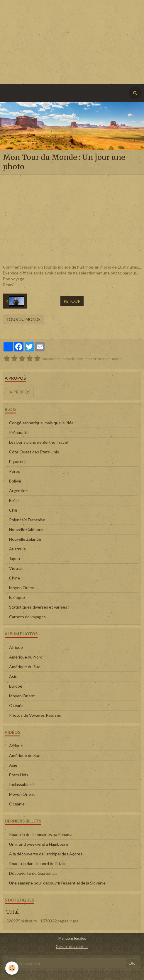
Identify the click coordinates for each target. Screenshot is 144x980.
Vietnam (17, 568)
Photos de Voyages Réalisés (35, 715)
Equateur (18, 461)
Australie (17, 549)
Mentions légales (72, 938)
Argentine (18, 491)
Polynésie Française (27, 520)
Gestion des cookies (72, 947)
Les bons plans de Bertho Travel (38, 442)
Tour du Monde (23, 319)
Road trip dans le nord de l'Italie (38, 863)
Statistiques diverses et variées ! (39, 607)
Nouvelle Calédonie (27, 529)
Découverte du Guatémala (33, 873)
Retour (72, 301)
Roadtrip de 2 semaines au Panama (41, 834)
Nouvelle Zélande (25, 539)
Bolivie (15, 481)
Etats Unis (19, 775)
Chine (15, 578)
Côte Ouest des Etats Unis (34, 452)
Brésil (14, 500)
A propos (20, 392)
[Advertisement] (72, 41)
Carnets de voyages (27, 617)
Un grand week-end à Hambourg (39, 844)
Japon (15, 558)
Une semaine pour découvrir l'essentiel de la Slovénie (57, 883)
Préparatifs (19, 432)
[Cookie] (12, 968)
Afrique (16, 647)
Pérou (15, 471)
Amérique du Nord (26, 657)
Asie (13, 676)
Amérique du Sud (25, 667)
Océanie (17, 705)
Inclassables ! (22, 784)
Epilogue (17, 597)
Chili (13, 510)
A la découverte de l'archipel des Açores (46, 854)
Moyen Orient (22, 588)
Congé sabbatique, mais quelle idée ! (43, 423)
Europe (16, 686)
